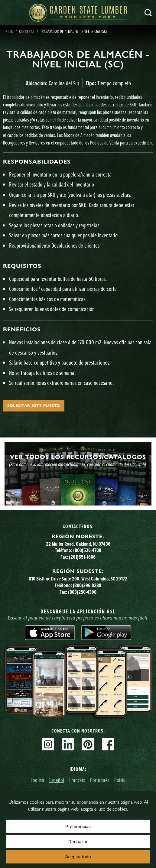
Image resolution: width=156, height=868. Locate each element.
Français (77, 780)
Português (100, 780)
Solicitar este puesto (34, 406)
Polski (120, 780)
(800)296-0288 (87, 585)
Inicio (9, 31)
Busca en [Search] (148, 13)
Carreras (27, 31)
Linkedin (68, 744)
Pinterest (88, 744)
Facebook (108, 744)
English (37, 780)
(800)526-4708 (87, 550)
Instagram (48, 744)
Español (57, 780)
